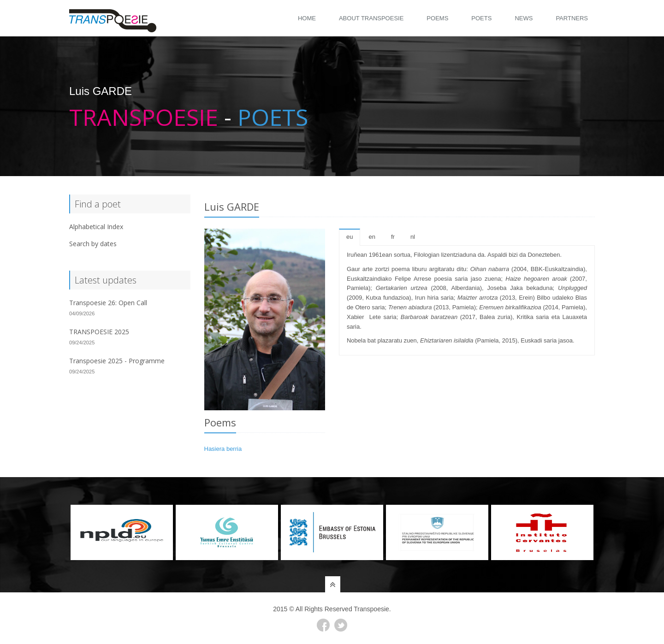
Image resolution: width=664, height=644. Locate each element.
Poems (437, 18)
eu (350, 237)
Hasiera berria (223, 449)
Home (307, 18)
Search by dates (93, 244)
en (372, 237)
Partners (572, 18)
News (524, 18)
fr (393, 237)
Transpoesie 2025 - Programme (117, 361)
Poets (481, 18)
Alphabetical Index (96, 227)
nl (413, 237)
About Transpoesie (371, 18)
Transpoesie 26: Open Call (108, 303)
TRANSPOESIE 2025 (99, 332)
